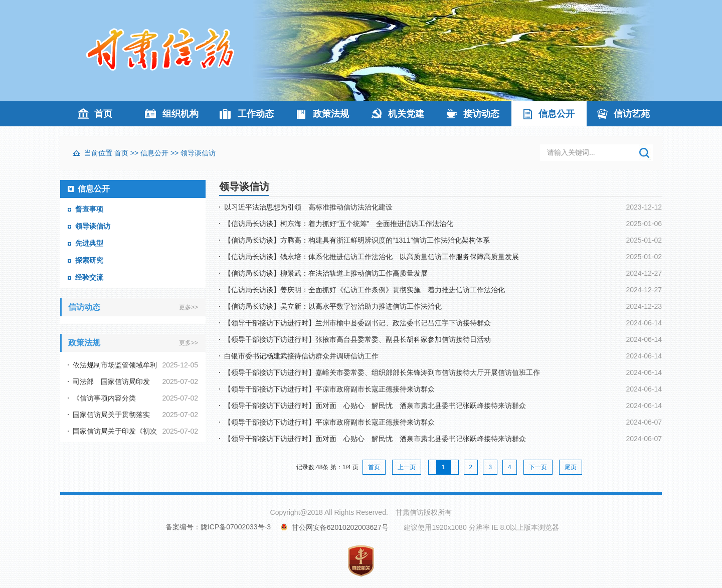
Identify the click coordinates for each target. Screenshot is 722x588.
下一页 (538, 467)
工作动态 (256, 114)
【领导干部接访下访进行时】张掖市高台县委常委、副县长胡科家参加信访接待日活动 (357, 339)
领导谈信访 (198, 153)
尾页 (571, 467)
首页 (103, 114)
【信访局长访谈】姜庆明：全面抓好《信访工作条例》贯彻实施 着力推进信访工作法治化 (365, 290)
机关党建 (406, 114)
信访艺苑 (632, 114)
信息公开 (557, 114)
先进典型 (89, 243)
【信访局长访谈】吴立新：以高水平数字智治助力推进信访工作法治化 (333, 306)
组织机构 (180, 114)
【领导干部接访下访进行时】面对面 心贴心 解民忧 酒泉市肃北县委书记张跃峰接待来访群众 (375, 406)
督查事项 (89, 209)
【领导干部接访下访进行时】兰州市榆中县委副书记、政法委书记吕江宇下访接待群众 (357, 323)
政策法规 (331, 114)
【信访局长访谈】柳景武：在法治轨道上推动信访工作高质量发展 (326, 273)
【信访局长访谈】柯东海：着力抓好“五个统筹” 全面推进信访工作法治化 (339, 224)
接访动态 (481, 114)
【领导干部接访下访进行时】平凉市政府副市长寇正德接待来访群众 (329, 389)
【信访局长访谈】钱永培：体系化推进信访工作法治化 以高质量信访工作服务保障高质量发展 (372, 257)
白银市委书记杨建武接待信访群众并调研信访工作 (301, 356)
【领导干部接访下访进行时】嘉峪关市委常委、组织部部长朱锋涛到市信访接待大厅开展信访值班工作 (382, 372)
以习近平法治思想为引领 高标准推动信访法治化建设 (308, 207)
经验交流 (89, 277)
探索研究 (89, 260)
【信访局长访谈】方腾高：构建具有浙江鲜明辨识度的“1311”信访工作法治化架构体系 (357, 240)
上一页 (407, 467)
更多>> (189, 307)
